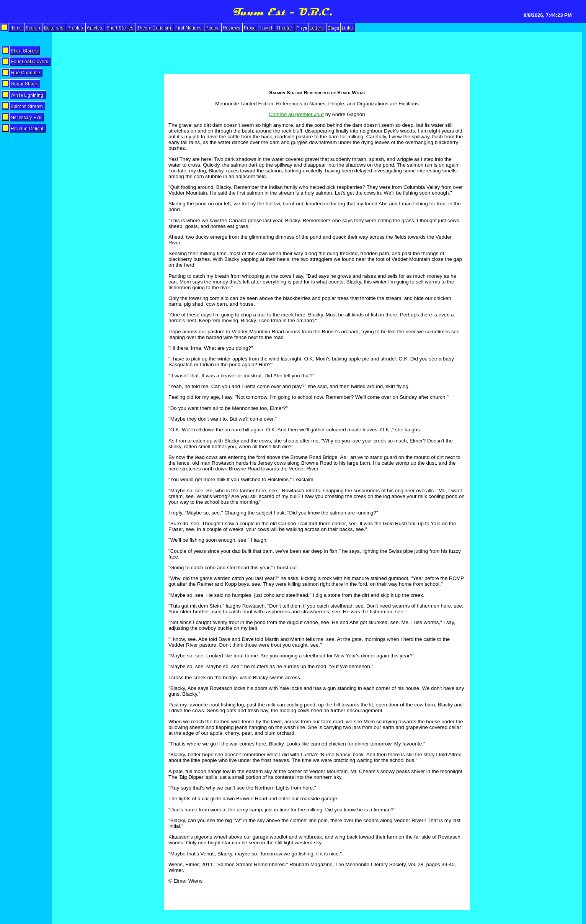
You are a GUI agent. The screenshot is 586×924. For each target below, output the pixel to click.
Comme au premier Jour (296, 114)
